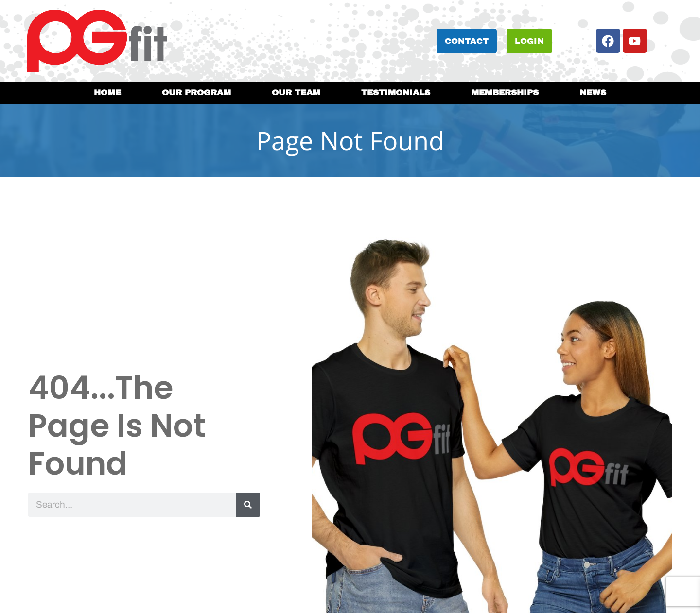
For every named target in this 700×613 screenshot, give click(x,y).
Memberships (505, 93)
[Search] (248, 505)
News (593, 93)
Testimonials (396, 93)
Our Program (196, 93)
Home (107, 93)
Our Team (296, 93)
